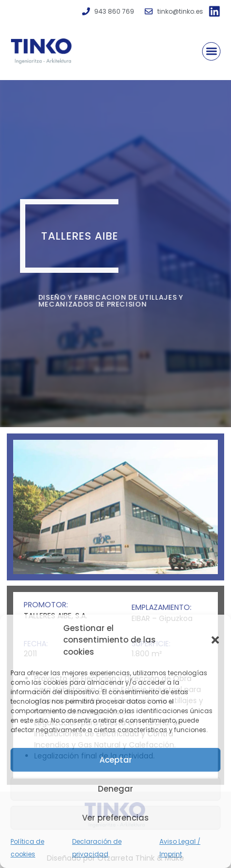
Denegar (115, 789)
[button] (215, 640)
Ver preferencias (115, 818)
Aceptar (116, 760)
